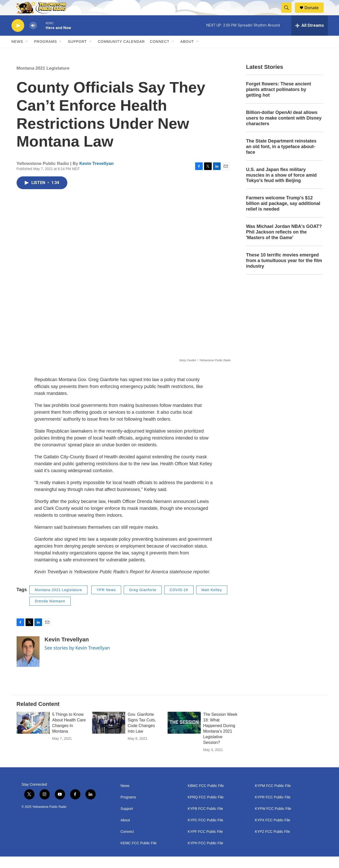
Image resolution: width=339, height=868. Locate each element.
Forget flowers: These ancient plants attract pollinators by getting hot (279, 101)
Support (77, 53)
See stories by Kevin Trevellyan (77, 659)
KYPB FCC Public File (205, 820)
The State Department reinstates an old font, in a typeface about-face (281, 158)
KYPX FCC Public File (272, 832)
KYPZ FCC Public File (272, 843)
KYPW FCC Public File (273, 820)
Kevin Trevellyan (96, 175)
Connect (160, 53)
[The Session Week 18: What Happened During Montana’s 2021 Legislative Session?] (184, 734)
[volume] (33, 37)
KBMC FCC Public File (206, 797)
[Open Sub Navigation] (27, 53)
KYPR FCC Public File (273, 809)
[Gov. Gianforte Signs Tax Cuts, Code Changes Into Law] (109, 734)
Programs (46, 53)
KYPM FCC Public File (273, 797)
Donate (315, 13)
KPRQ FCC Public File (206, 809)
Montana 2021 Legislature (43, 80)
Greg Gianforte (143, 601)
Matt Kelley (212, 601)
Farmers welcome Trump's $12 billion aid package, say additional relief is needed (283, 215)
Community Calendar (121, 53)
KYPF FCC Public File (205, 843)
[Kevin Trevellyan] (28, 663)
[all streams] (310, 37)
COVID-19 (179, 601)
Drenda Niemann (50, 613)
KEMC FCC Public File (139, 855)
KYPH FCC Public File (205, 855)
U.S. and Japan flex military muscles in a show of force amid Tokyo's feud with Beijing (281, 187)
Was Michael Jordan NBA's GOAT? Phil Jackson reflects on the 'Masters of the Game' (284, 243)
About (125, 832)
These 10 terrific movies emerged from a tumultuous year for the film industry (284, 272)
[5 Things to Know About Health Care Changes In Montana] (33, 734)
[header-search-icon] (289, 14)
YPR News (106, 601)
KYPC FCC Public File (205, 832)
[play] (18, 37)
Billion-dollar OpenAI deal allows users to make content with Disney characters (284, 129)
